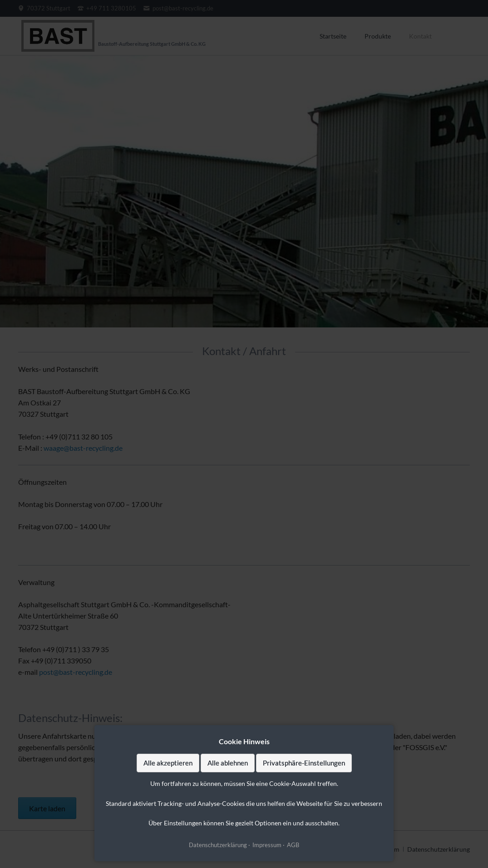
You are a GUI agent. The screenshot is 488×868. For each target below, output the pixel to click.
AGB (293, 845)
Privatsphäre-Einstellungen (304, 763)
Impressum (267, 845)
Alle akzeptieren (168, 763)
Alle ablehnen (228, 763)
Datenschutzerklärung (218, 845)
